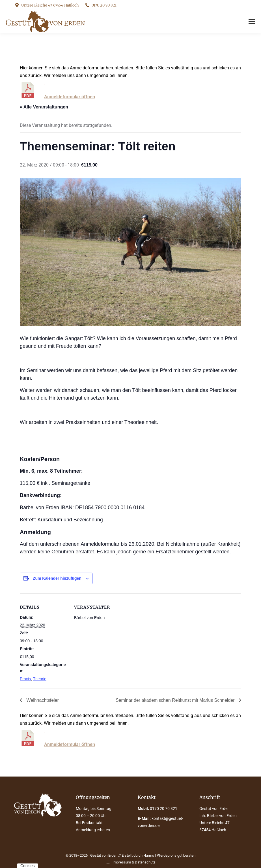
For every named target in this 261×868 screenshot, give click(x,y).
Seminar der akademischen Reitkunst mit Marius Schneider (176, 700)
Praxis (25, 679)
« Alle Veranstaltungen (44, 107)
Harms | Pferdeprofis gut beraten (169, 855)
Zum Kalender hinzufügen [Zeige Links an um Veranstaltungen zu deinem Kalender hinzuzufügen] (57, 578)
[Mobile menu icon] (252, 22)
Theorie (39, 679)
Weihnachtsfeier (42, 700)
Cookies (28, 866)
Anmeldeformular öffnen (70, 97)
